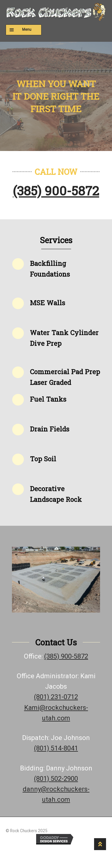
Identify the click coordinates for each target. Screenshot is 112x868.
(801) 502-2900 (56, 779)
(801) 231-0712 (56, 697)
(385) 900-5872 (56, 191)
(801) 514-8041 (56, 748)
